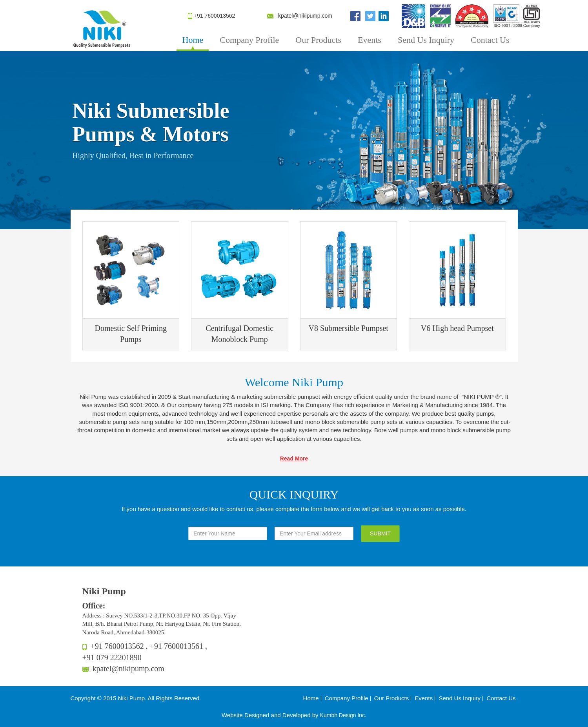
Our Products (318, 40)
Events (370, 40)
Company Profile (249, 40)
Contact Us (490, 40)
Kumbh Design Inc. (343, 715)
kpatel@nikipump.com (305, 16)
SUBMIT (380, 533)
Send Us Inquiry (426, 40)
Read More (294, 458)
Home (193, 40)
